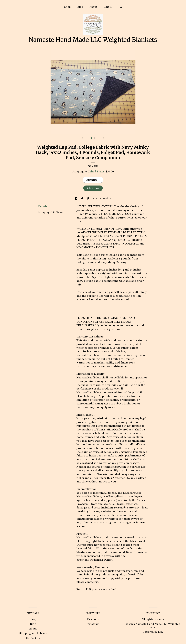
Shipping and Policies (33, 633)
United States (96, 172)
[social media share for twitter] (82, 198)
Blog (80, 7)
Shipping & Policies (50, 213)
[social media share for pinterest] (88, 198)
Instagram (93, 624)
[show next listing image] (104, 138)
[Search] (121, 7)
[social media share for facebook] (76, 198)
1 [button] (92, 138)
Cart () (108, 7)
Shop (67, 7)
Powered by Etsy (153, 632)
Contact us (33, 638)
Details (44, 206)
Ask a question (102, 198)
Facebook (93, 619)
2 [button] (94, 138)
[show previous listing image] (82, 138)
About (93, 7)
